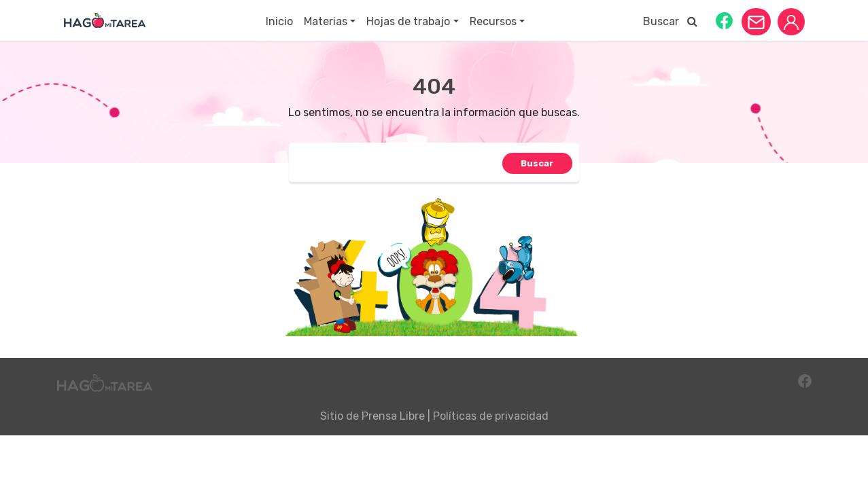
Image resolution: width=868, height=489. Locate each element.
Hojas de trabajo (408, 21)
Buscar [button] (670, 21)
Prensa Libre (393, 416)
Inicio (279, 21)
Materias (326, 21)
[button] (724, 20)
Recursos (493, 21)
